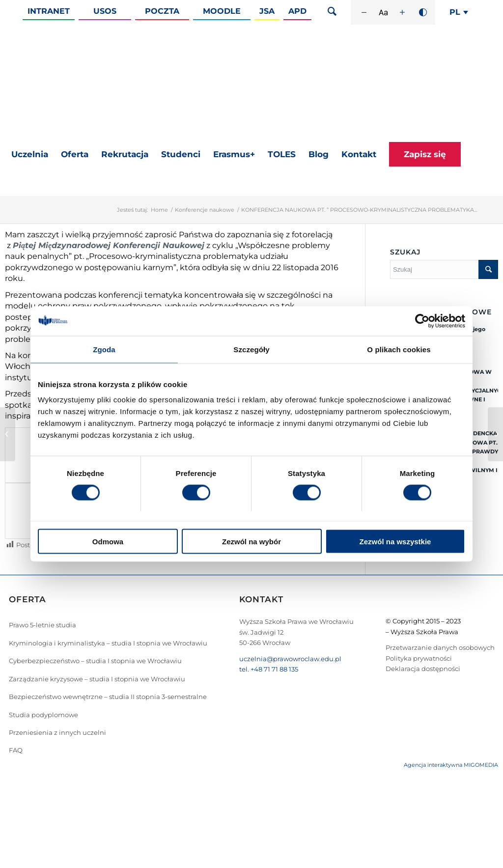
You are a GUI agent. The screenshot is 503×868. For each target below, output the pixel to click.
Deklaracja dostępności (423, 669)
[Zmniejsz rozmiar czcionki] (364, 12)
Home (159, 210)
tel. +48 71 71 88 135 (269, 669)
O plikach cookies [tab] (399, 349)
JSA (267, 11)
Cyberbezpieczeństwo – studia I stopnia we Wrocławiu (95, 661)
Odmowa (108, 542)
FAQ (16, 750)
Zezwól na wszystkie (395, 542)
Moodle (222, 11)
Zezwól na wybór (251, 542)
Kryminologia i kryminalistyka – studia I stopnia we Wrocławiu (108, 643)
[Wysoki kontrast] (423, 12)
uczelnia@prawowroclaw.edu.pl (290, 659)
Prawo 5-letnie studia (42, 625)
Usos (105, 11)
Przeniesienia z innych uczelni (57, 732)
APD (297, 11)
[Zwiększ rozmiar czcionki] (402, 12)
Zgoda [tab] (104, 349)
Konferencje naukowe (205, 210)
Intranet (49, 11)
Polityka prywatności (419, 658)
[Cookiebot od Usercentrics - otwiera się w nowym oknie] (422, 321)
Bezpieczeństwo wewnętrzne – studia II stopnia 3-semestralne (108, 697)
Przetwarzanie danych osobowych (440, 647)
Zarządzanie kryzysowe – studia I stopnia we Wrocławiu (97, 679)
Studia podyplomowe (43, 715)
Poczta (162, 11)
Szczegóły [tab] (251, 349)
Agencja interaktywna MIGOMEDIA (451, 765)
